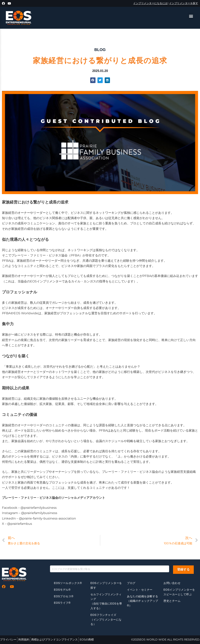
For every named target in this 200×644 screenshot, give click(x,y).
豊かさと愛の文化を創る (24, 543)
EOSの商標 (87, 640)
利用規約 (24, 640)
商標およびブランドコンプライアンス (54, 640)
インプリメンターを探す (184, 3)
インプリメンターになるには (150, 3)
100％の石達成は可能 (178, 543)
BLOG (100, 50)
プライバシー (8, 640)
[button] (191, 16)
